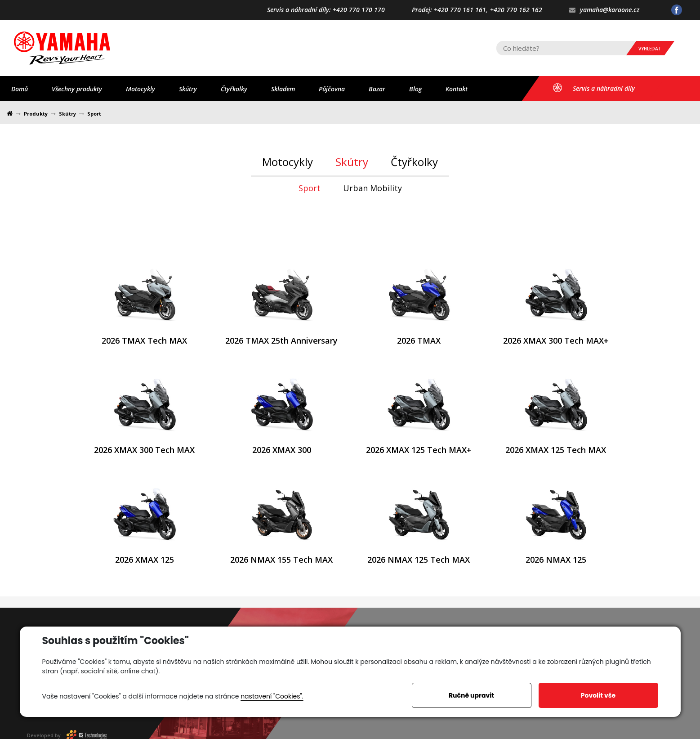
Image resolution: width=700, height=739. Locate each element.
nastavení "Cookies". (272, 696)
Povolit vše (598, 695)
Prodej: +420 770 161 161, (450, 10)
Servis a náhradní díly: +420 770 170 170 (326, 10)
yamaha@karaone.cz (604, 10)
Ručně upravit (471, 695)
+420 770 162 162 (516, 10)
